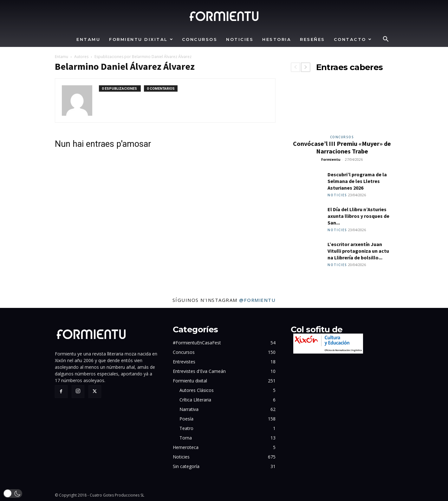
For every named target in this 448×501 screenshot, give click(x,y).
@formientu (257, 300)
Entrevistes (184, 362)
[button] (386, 40)
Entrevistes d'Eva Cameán (199, 371)
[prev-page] (295, 67)
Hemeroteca (186, 447)
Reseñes (312, 39)
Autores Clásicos (197, 390)
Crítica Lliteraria (195, 400)
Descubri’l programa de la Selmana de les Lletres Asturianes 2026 (357, 181)
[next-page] (306, 67)
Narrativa (189, 409)
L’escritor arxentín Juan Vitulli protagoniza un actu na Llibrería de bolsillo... (358, 251)
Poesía (186, 419)
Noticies (240, 39)
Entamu (88, 39)
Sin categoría (186, 466)
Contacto (353, 39)
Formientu (331, 159)
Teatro (186, 428)
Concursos (200, 39)
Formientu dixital (141, 39)
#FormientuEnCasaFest (197, 343)
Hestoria (277, 39)
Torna (186, 438)
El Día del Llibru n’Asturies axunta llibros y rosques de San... (358, 216)
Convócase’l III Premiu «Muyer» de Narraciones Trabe (342, 147)
